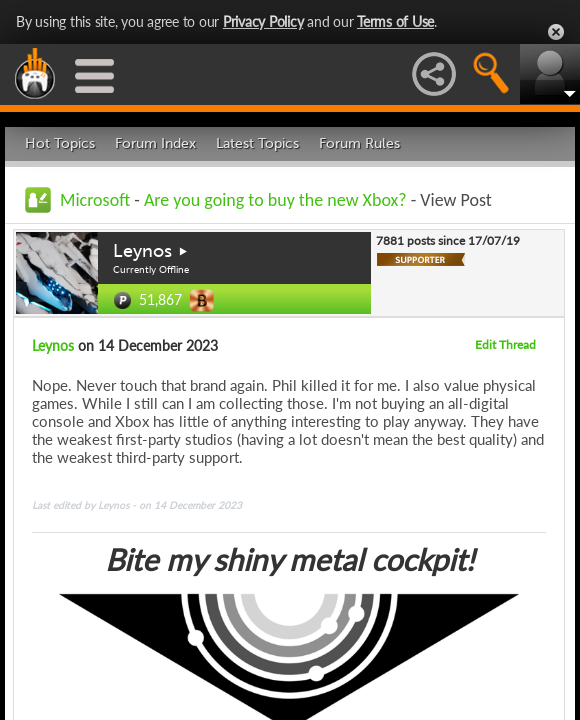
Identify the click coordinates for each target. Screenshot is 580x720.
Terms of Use (395, 21)
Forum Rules (359, 143)
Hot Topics (60, 143)
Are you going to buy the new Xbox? (275, 200)
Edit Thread (505, 344)
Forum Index (155, 143)
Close (556, 32)
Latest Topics (257, 143)
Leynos (142, 251)
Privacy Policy (263, 21)
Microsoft (95, 200)
